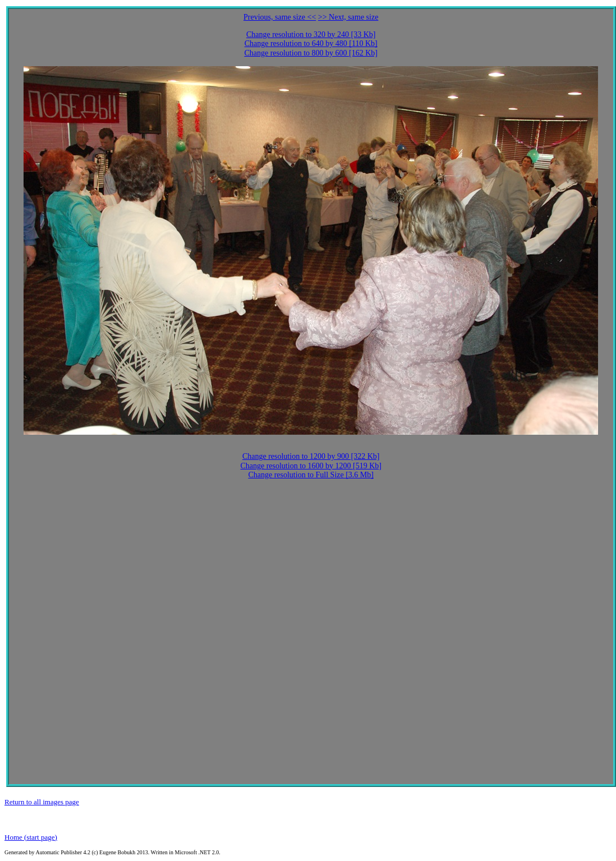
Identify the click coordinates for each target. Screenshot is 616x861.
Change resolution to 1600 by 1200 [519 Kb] (311, 466)
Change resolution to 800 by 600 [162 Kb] (311, 53)
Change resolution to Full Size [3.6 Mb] (311, 475)
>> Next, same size (348, 17)
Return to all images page (42, 802)
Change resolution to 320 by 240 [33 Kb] (311, 34)
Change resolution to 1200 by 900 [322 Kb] (311, 456)
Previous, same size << (280, 17)
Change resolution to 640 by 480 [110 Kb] (311, 43)
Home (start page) (31, 837)
